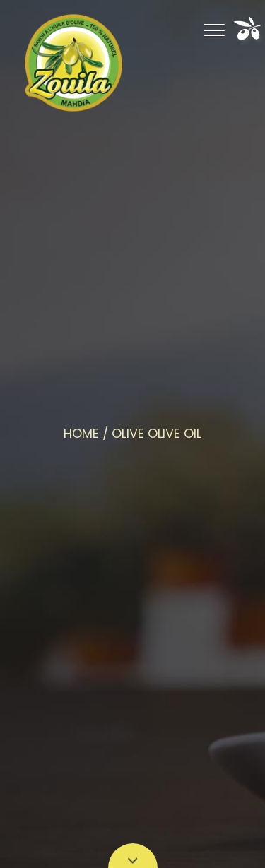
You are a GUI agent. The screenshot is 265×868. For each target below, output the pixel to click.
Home (81, 434)
